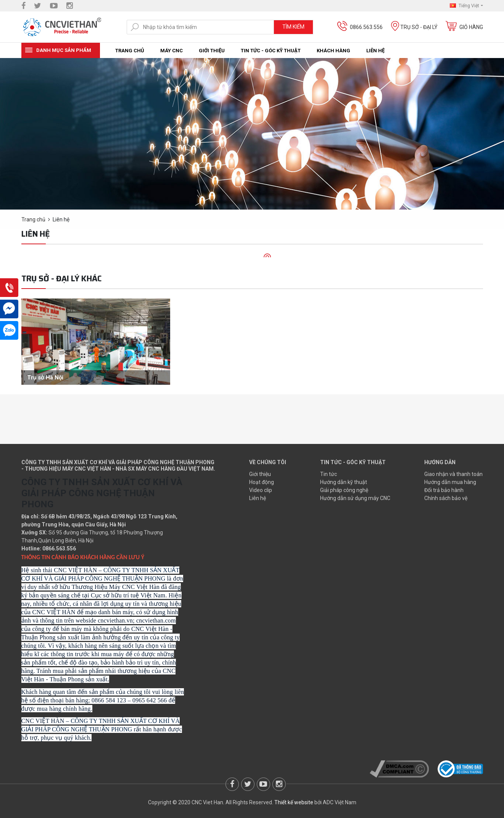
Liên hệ (375, 51)
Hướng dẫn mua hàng (450, 482)
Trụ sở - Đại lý (419, 27)
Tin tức (328, 474)
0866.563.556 (366, 27)
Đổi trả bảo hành (444, 490)
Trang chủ (130, 51)
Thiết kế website (294, 802)
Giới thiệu (212, 51)
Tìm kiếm (293, 27)
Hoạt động (262, 482)
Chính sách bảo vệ (446, 498)
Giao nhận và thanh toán (453, 474)
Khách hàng (333, 51)
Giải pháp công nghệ (344, 490)
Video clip (261, 490)
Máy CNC (171, 51)
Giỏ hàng (471, 27)
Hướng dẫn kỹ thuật (344, 482)
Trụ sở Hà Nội (45, 378)
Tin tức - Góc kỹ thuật (271, 51)
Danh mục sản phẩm (64, 50)
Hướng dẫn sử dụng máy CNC (355, 498)
